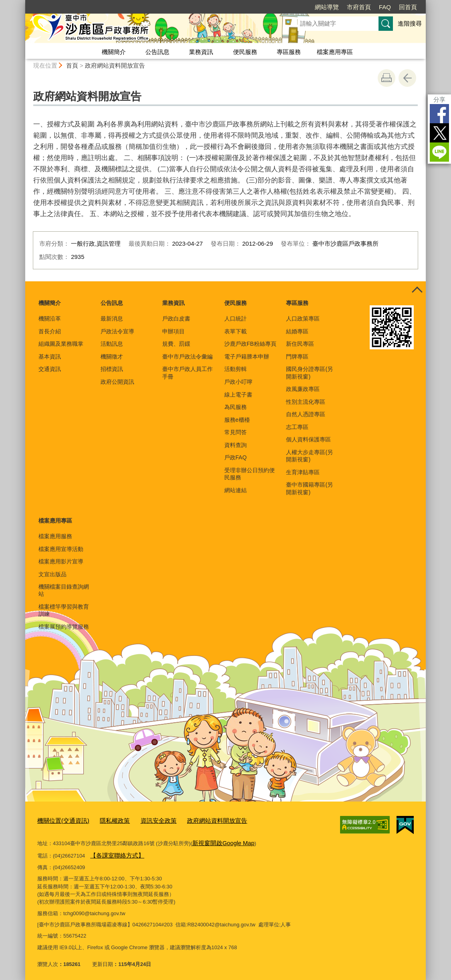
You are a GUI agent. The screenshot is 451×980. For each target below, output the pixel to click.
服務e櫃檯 (237, 420)
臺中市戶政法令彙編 (187, 357)
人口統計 (236, 319)
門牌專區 (297, 357)
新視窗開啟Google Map (219, 841)
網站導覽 (327, 7)
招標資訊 (112, 369)
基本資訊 (50, 357)
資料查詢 (236, 445)
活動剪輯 (236, 369)
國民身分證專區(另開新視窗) (309, 373)
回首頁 (408, 7)
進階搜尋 (410, 23)
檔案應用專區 (335, 52)
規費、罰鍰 (176, 344)
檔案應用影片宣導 (61, 561)
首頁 (72, 65)
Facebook (439, 114)
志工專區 (297, 427)
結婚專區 (297, 331)
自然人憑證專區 (306, 414)
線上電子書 (238, 395)
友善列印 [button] (387, 78)
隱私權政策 (106, 820)
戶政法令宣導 (117, 331)
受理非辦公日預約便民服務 (250, 474)
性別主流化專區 (306, 402)
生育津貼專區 (303, 472)
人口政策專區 (303, 319)
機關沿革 (50, 319)
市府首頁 (359, 7)
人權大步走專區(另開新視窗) (309, 456)
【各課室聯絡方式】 (114, 852)
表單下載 (236, 331)
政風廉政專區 (303, 389)
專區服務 (289, 52)
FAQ (385, 7)
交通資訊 (50, 369)
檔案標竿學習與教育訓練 (64, 610)
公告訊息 (157, 52)
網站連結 (236, 490)
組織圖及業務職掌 (61, 344)
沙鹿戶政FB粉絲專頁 (250, 344)
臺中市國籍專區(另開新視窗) (309, 488)
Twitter (439, 133)
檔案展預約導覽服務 (64, 627)
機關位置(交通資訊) (60, 820)
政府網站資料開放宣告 (115, 65)
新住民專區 (300, 344)
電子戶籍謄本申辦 (247, 357)
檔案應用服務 (55, 536)
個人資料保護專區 (308, 439)
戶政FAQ (236, 457)
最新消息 (112, 319)
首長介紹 (50, 331)
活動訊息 (112, 344)
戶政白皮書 (176, 319)
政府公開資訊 (117, 382)
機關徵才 (112, 357)
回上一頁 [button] (407, 78)
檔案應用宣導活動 (61, 549)
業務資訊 (201, 52)
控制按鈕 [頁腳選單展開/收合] (417, 290)
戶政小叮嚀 (238, 382)
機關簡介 (114, 52)
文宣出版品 (52, 574)
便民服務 (245, 52)
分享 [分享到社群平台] (439, 99)
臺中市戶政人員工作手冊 (187, 373)
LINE (439, 152)
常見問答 (236, 432)
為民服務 (236, 407)
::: (22, 3)
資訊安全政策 (145, 820)
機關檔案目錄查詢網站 (64, 590)
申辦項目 (173, 331)
